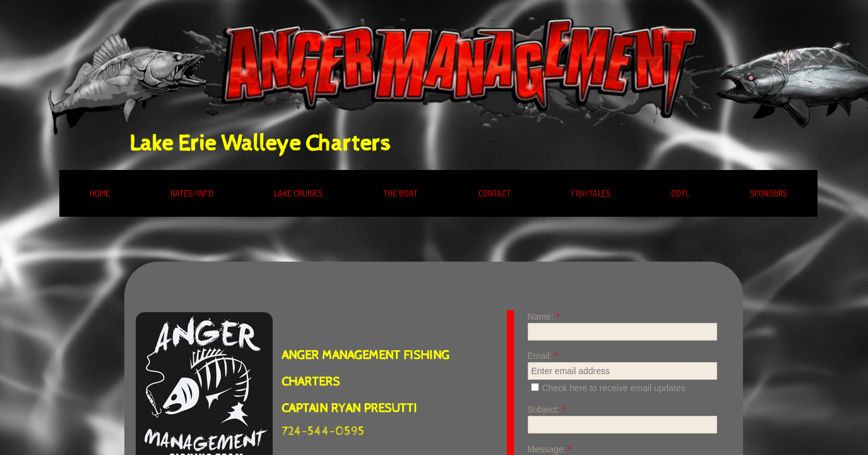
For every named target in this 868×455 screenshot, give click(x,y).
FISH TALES (591, 193)
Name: (544, 317)
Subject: (547, 409)
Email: (543, 356)
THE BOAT (401, 193)
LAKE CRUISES (298, 193)
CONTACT (495, 193)
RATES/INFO (192, 193)
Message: (550, 449)
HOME (100, 193)
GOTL (680, 193)
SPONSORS (769, 193)
